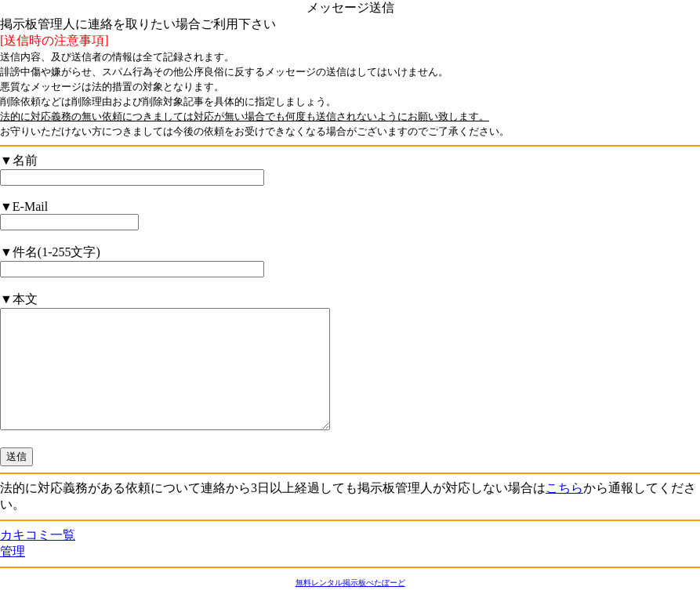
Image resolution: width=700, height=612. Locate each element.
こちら (564, 511)
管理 (13, 575)
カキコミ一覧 (38, 558)
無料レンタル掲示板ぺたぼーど (350, 606)
